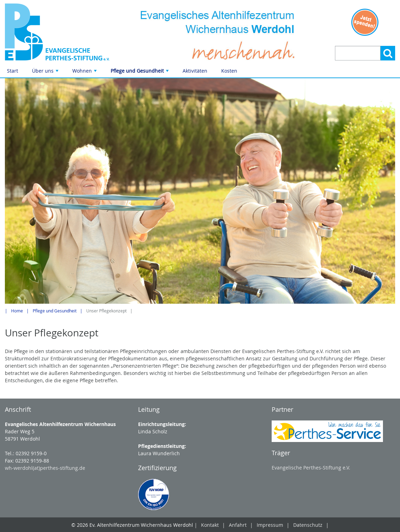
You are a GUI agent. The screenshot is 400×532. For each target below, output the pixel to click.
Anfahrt (238, 525)
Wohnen (85, 72)
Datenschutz (308, 525)
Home (17, 311)
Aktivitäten (195, 71)
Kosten (229, 71)
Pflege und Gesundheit (140, 72)
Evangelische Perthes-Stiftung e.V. (311, 468)
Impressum (270, 525)
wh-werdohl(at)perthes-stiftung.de (45, 468)
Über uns (46, 72)
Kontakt (210, 525)
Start (13, 71)
